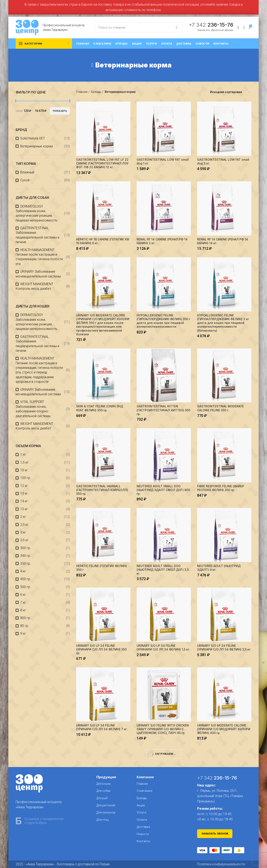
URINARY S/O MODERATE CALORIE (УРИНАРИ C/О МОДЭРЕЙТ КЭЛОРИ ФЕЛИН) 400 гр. (224, 729)
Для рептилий (106, 805)
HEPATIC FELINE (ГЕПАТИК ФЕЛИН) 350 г (101, 568)
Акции (141, 805)
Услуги (141, 812)
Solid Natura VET (33, 138)
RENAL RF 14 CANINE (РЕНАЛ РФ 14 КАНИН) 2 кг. (162, 241)
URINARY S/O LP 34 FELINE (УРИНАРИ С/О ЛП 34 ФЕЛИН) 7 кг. (102, 727)
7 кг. (24, 603)
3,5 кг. (25, 540)
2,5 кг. (25, 525)
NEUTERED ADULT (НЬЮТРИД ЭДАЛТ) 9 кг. (219, 568)
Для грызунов (106, 812)
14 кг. (25, 501)
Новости (143, 834)
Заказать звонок (215, 834)
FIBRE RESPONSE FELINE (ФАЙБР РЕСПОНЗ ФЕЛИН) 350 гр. (221, 488)
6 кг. (24, 595)
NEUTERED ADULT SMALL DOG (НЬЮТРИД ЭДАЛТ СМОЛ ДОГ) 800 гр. (163, 490)
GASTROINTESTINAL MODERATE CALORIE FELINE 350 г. (220, 408)
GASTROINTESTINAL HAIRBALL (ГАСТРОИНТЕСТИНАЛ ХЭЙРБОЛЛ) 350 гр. (102, 490)
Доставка (143, 827)
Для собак (103, 791)
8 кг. (24, 610)
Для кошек (104, 784)
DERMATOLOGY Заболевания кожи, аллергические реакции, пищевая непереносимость (37, 213)
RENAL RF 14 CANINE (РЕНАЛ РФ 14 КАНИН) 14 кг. (223, 241)
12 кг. (25, 486)
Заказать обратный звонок (215, 30)
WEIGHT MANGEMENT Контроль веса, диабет (34, 286)
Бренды (96, 92)
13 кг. (25, 493)
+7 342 (211, 25)
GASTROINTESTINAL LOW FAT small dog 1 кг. (163, 161)
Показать (60, 111)
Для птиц (103, 820)
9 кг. (24, 634)
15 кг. (25, 509)
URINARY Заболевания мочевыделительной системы (38, 274)
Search (177, 27)
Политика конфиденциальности (221, 864)
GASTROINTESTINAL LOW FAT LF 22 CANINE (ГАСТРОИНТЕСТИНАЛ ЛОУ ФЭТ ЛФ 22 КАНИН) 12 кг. (102, 163)
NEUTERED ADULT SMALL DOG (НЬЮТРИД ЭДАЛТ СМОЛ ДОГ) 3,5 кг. (163, 570)
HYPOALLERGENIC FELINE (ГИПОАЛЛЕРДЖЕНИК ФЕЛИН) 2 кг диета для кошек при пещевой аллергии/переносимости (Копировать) (223, 323)
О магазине (144, 791)
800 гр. (26, 618)
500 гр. (26, 587)
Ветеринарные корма (37, 146)
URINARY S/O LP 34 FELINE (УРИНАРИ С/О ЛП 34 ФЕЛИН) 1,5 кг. (163, 647)
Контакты (143, 841)
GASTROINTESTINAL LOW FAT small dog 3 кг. (223, 161)
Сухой (25, 180)
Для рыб (102, 798)
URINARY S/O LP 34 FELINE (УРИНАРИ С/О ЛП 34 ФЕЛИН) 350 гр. (101, 649)
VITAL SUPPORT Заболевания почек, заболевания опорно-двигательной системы (33, 409)
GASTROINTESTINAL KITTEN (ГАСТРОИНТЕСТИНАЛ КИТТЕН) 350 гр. (163, 410)
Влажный (27, 172)
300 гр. (26, 548)
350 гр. (26, 564)
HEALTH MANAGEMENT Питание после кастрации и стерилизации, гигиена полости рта (39, 257)
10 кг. (25, 470)
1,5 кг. (25, 462)
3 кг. (24, 532)
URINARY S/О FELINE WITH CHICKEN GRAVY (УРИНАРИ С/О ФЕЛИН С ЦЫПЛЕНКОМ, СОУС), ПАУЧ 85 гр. (163, 729)
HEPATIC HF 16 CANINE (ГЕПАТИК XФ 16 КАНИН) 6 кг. (103, 241)
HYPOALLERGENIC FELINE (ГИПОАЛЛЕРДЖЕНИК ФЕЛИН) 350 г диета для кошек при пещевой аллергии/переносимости (163, 321)
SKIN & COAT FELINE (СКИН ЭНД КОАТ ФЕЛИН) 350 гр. (100, 408)
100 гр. (26, 478)
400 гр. (26, 579)
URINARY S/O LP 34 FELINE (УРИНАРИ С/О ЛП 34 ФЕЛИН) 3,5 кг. (224, 647)
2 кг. (24, 517)
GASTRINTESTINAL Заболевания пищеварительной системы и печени (37, 235)
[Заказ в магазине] (230, 93)
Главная (82, 92)
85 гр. (25, 626)
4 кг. (24, 571)
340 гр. (26, 556)
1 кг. (24, 455)
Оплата (142, 820)
